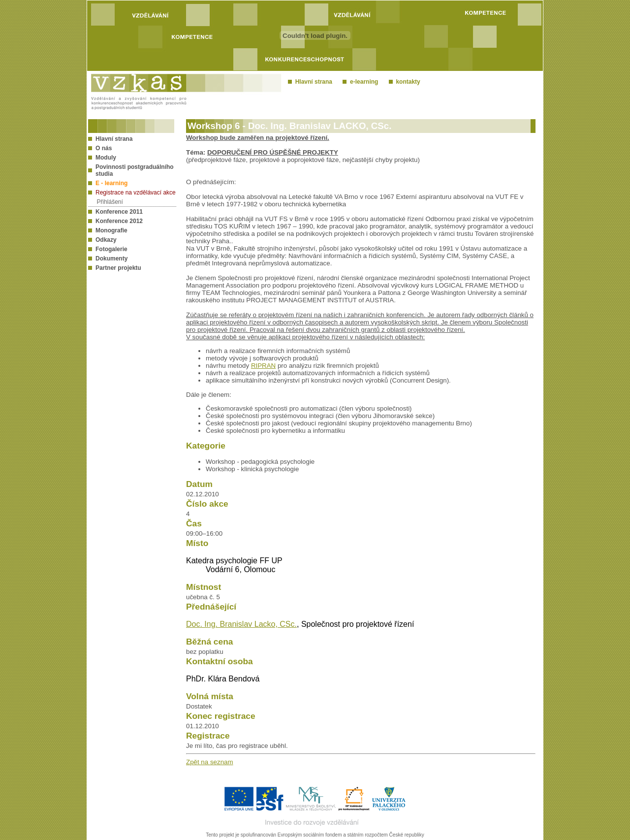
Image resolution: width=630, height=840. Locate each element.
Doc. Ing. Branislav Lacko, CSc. (241, 624)
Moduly (106, 158)
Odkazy (106, 240)
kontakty (405, 82)
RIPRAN (263, 366)
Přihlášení (110, 202)
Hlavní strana (310, 82)
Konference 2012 (119, 221)
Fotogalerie (111, 249)
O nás (104, 148)
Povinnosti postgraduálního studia (135, 170)
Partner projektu (118, 268)
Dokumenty (111, 258)
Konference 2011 (119, 212)
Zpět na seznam (210, 762)
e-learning (360, 82)
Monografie (111, 230)
